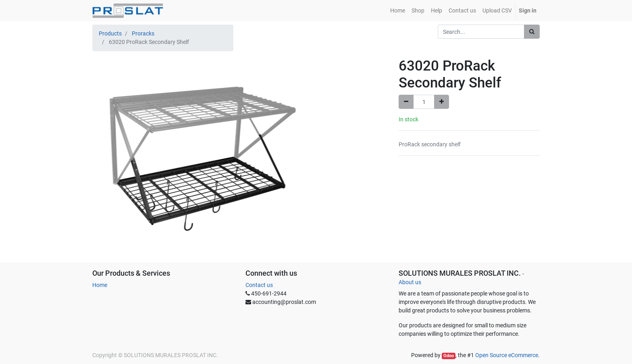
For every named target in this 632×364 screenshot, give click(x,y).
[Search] (532, 32)
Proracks (143, 33)
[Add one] (442, 102)
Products (110, 33)
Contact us (259, 285)
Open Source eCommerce (507, 355)
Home (100, 285)
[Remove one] (406, 102)
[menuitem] (398, 11)
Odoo (449, 356)
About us (410, 282)
